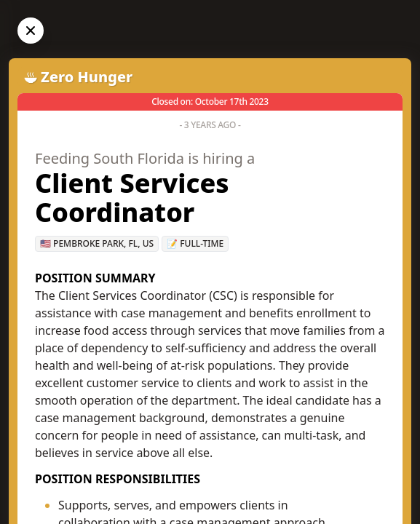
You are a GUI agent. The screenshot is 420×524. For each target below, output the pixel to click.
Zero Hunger (87, 77)
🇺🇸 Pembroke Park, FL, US (97, 243)
